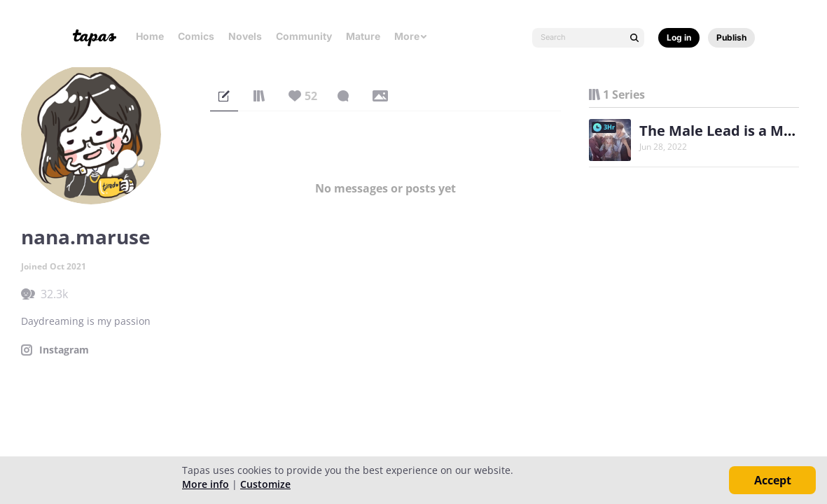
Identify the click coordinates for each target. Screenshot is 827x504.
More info (206, 484)
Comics (196, 36)
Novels (245, 36)
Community (304, 36)
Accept (773, 480)
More (411, 36)
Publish (731, 37)
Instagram (64, 350)
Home (150, 36)
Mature (363, 36)
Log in (679, 37)
